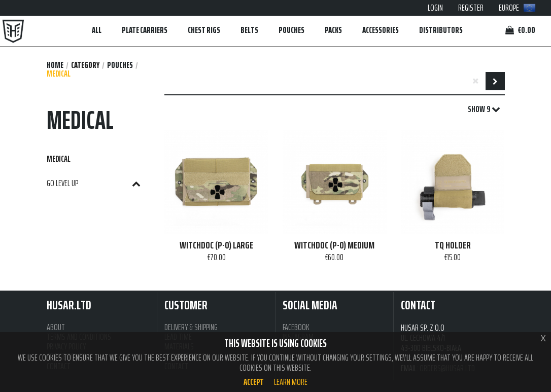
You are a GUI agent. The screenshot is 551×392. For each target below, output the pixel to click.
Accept (254, 382)
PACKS (333, 30)
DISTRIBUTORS (441, 30)
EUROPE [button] (517, 8)
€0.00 (520, 30)
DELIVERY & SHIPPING (191, 327)
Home (55, 65)
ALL (97, 30)
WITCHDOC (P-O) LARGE (216, 245)
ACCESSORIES (381, 30)
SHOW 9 (484, 110)
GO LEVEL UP (94, 183)
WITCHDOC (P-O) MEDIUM (334, 245)
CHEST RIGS (204, 30)
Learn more (291, 382)
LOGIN (435, 8)
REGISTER (471, 8)
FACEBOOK (296, 327)
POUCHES (120, 65)
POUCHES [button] (291, 30)
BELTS (249, 30)
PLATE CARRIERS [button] (145, 30)
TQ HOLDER (453, 245)
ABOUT (56, 327)
